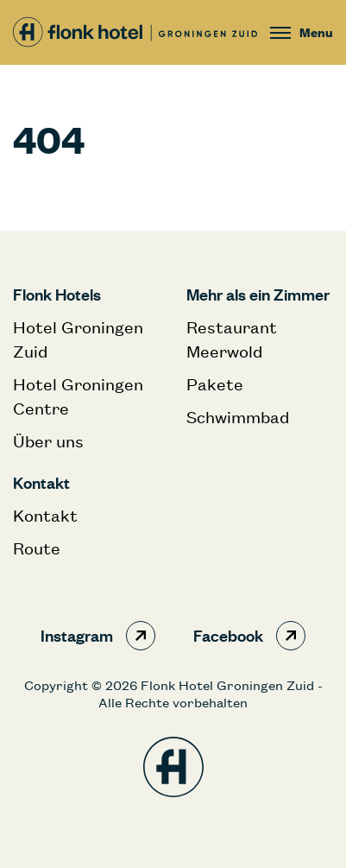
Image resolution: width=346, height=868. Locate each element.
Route (37, 548)
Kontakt (45, 515)
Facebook (249, 636)
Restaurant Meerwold (232, 339)
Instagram (98, 636)
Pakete (215, 384)
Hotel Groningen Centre (78, 396)
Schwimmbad (238, 417)
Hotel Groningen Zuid (78, 339)
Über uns (48, 441)
